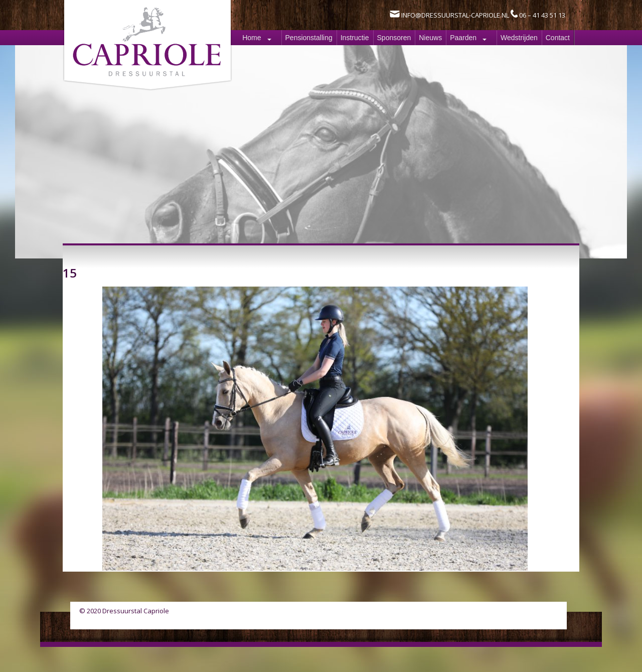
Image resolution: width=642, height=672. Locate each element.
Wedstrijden (519, 38)
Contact (558, 38)
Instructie (355, 38)
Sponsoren (394, 38)
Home (252, 38)
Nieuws (430, 38)
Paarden (463, 38)
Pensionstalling (309, 38)
